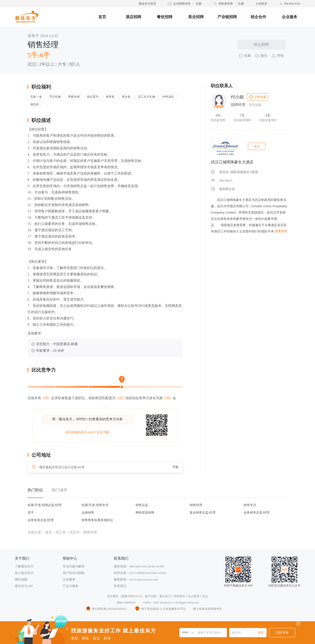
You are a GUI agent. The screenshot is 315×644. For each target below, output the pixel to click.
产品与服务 (71, 586)
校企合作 (258, 17)
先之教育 (194, 596)
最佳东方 (165, 596)
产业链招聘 (227, 17)
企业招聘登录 (182, 4)
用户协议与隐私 (74, 573)
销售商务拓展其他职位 (97, 520)
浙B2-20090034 (126, 603)
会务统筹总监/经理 (41, 520)
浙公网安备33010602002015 (106, 609)
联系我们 (120, 586)
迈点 (205, 596)
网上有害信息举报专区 (207, 609)
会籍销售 (88, 513)
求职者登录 (226, 4)
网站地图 (21, 579)
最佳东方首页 (147, 4)
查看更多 (281, 231)
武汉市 (75, 532)
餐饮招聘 (165, 17)
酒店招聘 (133, 17)
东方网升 (113, 596)
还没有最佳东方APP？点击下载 (87, 432)
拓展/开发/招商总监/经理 (45, 505)
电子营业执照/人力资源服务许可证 (160, 609)
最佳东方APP (24, 586)
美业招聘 (196, 17)
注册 (199, 4)
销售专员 (250, 505)
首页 (102, 17)
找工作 (61, 532)
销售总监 (142, 505)
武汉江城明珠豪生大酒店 (232, 162)
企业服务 (290, 17)
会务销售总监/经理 (257, 513)
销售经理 (196, 505)
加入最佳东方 (24, 573)
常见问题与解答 (74, 566)
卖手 (31, 513)
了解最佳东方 (24, 566)
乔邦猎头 (179, 596)
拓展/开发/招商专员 (95, 505)
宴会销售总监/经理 (203, 513)
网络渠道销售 (145, 513)
